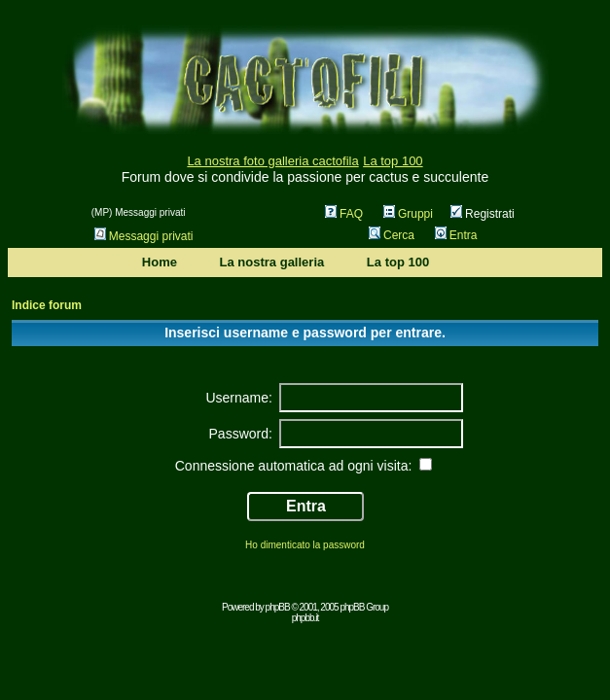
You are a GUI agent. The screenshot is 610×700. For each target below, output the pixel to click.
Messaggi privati (144, 236)
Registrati (483, 214)
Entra (456, 235)
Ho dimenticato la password (305, 545)
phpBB (278, 607)
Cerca (392, 235)
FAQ (344, 214)
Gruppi (408, 214)
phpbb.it (305, 618)
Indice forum (47, 305)
